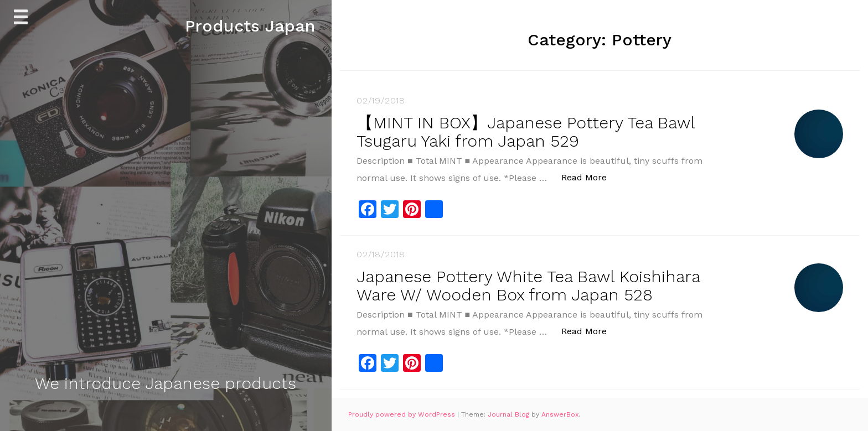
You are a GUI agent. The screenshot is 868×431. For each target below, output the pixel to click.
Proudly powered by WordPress (403, 414)
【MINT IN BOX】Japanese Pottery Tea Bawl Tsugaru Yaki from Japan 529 (526, 132)
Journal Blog (510, 414)
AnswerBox (560, 414)
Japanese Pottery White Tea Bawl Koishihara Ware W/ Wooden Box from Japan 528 (528, 285)
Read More (590, 177)
